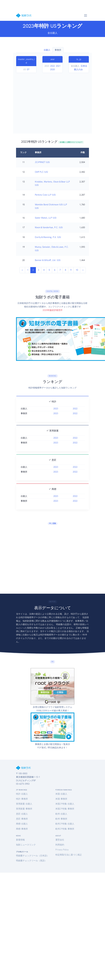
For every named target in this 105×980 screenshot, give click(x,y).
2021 (58, 66)
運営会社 (60, 840)
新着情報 (20, 840)
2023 (56, 419)
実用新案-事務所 (24, 809)
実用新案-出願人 (24, 804)
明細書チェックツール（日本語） (32, 856)
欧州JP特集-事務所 (65, 829)
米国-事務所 (61, 799)
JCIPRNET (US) (42, 162)
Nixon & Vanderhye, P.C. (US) (49, 227)
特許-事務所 (22, 799)
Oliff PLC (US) (41, 172)
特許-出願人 (22, 794)
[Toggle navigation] (85, 15)
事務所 (58, 50)
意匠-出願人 (22, 814)
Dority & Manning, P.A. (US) (48, 237)
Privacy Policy (62, 850)
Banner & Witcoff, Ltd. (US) (48, 260)
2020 (52, 69)
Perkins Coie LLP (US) (45, 195)
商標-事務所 (22, 829)
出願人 (47, 50)
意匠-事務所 (22, 819)
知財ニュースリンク (26, 845)
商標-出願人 (22, 824)
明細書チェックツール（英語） (31, 861)
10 (77, 270)
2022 (52, 66)
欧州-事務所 (61, 819)
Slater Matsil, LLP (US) (46, 218)
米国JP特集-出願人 (65, 804)
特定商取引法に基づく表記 (69, 855)
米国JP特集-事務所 (65, 809)
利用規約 (60, 845)
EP (28, 69)
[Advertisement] (27, 102)
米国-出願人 (61, 794)
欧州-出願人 (61, 814)
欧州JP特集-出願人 (65, 824)
